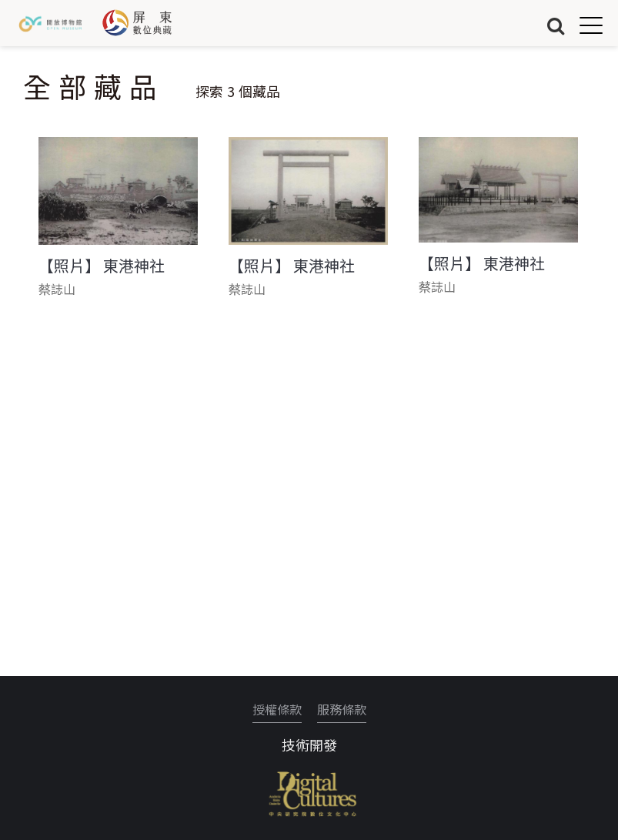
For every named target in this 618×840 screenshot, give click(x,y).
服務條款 (342, 709)
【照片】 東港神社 (102, 266)
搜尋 (556, 25)
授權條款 (277, 709)
